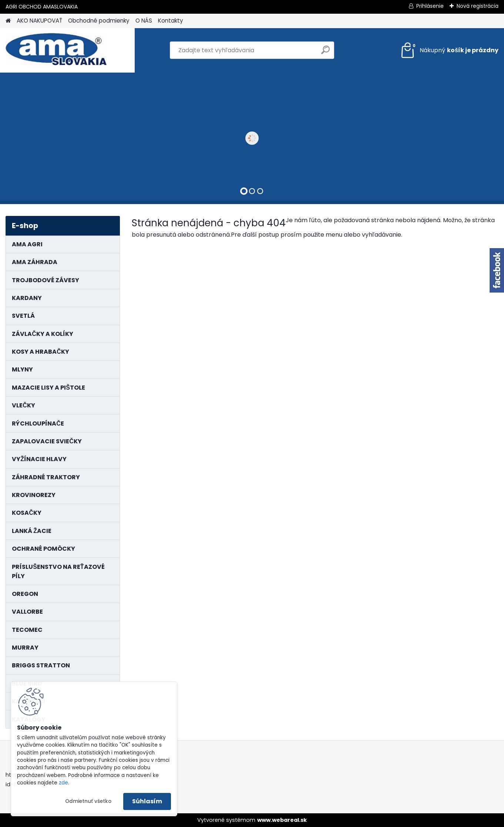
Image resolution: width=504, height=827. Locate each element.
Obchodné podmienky (99, 21)
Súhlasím (147, 801)
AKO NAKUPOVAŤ (39, 21)
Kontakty (171, 21)
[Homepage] (8, 21)
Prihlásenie (430, 6)
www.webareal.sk (282, 820)
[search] (325, 53)
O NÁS (144, 21)
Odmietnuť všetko (88, 801)
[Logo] (56, 50)
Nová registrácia (478, 6)
